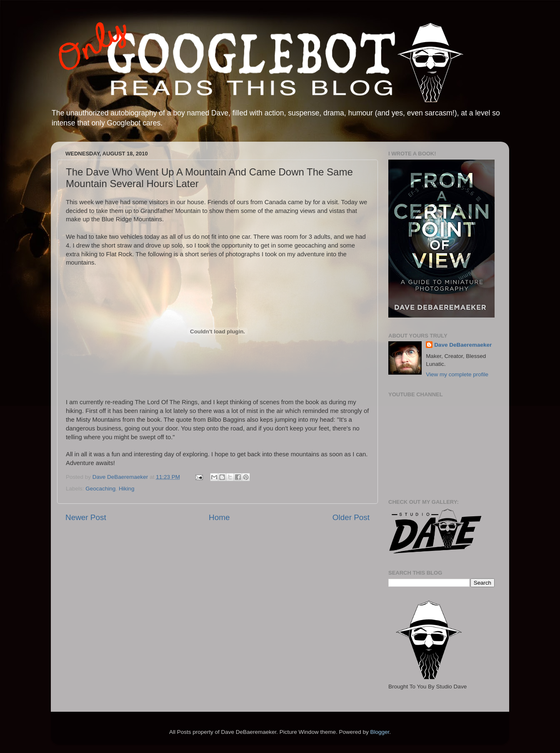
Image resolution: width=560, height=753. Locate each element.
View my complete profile (457, 374)
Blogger (380, 732)
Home (219, 517)
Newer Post (86, 517)
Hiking (127, 489)
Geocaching (100, 489)
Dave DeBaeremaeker (463, 345)
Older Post (351, 517)
